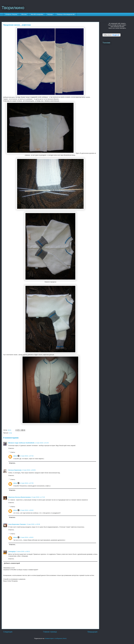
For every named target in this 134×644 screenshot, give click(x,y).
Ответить (11, 448)
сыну (10, 433)
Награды (50, 14)
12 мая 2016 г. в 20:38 (33, 524)
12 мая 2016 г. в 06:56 (29, 470)
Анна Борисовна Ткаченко (17, 524)
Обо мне (24, 14)
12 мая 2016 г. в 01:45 (42, 443)
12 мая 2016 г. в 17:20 (38, 497)
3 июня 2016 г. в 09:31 (23, 551)
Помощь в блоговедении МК (66, 14)
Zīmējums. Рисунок (11, 14)
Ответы (13, 452)
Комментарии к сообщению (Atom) (56, 638)
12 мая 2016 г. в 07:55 (27, 483)
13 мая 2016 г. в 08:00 (27, 510)
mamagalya (12, 551)
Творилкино (13, 8)
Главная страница (50, 632)
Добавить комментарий (12, 563)
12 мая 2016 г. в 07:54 (27, 456)
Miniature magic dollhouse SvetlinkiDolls (21, 443)
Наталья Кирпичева (15, 470)
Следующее (8, 632)
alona (15, 456)
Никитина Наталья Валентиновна (20, 497)
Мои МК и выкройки (37, 14)
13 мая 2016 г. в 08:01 (27, 537)
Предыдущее (93, 632)
